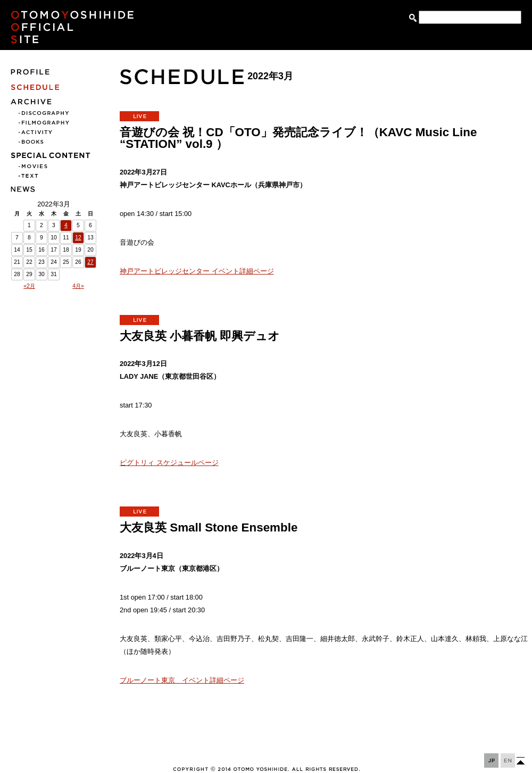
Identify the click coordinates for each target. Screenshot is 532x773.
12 (78, 238)
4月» (78, 286)
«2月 (29, 286)
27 (90, 262)
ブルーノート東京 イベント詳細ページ (182, 680)
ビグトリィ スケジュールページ (169, 463)
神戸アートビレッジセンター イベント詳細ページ (197, 271)
